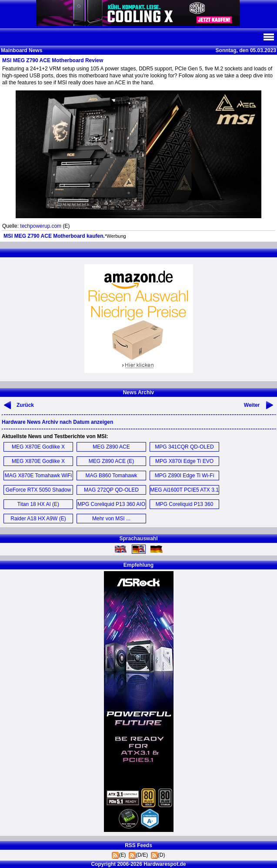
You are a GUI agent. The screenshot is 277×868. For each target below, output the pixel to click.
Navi (268, 37)
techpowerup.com (41, 226)
